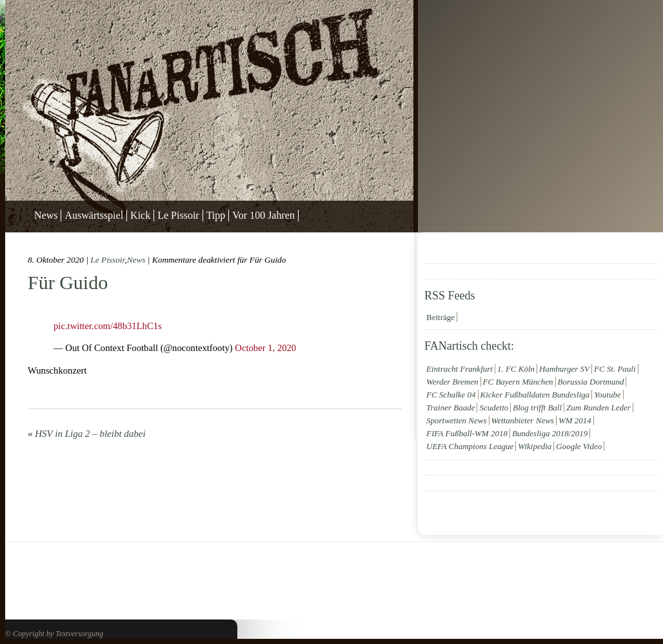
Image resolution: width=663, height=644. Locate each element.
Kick (140, 215)
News (46, 215)
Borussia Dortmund (591, 382)
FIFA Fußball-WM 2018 (467, 433)
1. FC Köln (516, 369)
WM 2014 (575, 420)
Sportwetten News (457, 420)
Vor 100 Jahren (263, 215)
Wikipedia (535, 446)
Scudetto (494, 408)
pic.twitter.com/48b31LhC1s (108, 326)
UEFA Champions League (470, 446)
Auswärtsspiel (94, 215)
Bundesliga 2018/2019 (550, 433)
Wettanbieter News (523, 420)
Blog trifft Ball (537, 408)
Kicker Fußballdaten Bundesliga (535, 395)
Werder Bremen (452, 382)
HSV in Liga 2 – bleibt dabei (90, 434)
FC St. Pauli (615, 369)
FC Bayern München (518, 382)
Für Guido (68, 282)
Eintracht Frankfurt (460, 369)
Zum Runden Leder (599, 408)
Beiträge (440, 317)
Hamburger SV (564, 369)
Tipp (216, 215)
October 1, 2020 (265, 348)
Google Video (579, 446)
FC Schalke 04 (451, 395)
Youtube (607, 395)
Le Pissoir (178, 215)
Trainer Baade (450, 408)
